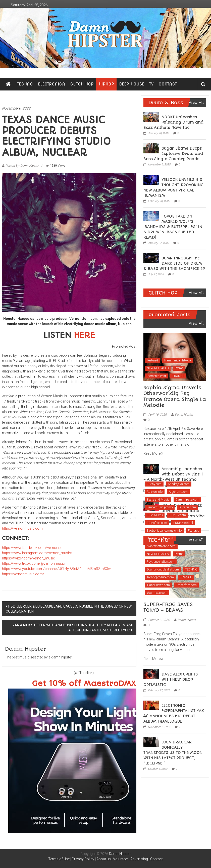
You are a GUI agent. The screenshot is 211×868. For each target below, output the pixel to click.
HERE (85, 335)
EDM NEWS (155, 515)
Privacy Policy (83, 859)
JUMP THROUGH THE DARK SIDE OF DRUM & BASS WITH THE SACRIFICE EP (174, 263)
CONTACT (168, 84)
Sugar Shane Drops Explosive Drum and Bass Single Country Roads (173, 154)
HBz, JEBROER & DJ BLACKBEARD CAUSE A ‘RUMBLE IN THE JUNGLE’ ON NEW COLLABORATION (69, 609)
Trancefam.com (186, 585)
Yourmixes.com (157, 593)
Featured (152, 360)
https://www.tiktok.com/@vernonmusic (33, 563)
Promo (179, 368)
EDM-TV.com (177, 515)
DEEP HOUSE (132, 84)
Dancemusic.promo (160, 507)
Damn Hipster (184, 415)
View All (196, 103)
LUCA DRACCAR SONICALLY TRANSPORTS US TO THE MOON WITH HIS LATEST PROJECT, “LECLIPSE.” (173, 753)
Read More (153, 453)
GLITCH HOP (82, 84)
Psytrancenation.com (161, 562)
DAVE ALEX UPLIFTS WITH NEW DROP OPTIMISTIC (171, 680)
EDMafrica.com (157, 523)
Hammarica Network (178, 360)
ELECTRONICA (51, 84)
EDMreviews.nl (183, 523)
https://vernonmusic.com (22, 528)
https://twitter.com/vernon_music (29, 558)
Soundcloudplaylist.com (163, 569)
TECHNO (25, 84)
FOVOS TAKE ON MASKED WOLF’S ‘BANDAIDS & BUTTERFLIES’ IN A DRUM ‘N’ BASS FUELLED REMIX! (173, 227)
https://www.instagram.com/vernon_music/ (37, 553)
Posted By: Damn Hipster (22, 166)
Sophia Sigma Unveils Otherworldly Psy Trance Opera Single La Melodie (175, 396)
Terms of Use (59, 859)
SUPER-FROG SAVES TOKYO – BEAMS (168, 607)
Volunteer (121, 859)
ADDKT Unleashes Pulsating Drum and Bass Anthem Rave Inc (173, 122)
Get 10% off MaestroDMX (84, 684)
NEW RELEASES (158, 368)
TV (151, 84)
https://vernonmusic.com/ (23, 574)
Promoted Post (156, 376)
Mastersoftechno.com (161, 546)
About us (104, 859)
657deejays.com (179, 484)
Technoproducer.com (160, 577)
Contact (156, 859)
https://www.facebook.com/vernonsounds (36, 548)
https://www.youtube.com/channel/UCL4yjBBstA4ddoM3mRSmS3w (56, 569)
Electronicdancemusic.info (164, 531)
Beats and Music (158, 500)
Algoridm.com (178, 492)
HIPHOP (106, 84)
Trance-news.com (158, 585)
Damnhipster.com (187, 500)
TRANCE (178, 376)
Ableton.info (155, 492)
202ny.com (154, 484)
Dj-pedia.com (187, 507)
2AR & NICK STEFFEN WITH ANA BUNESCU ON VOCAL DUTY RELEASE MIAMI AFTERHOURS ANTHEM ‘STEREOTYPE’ (73, 628)
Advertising (139, 859)
